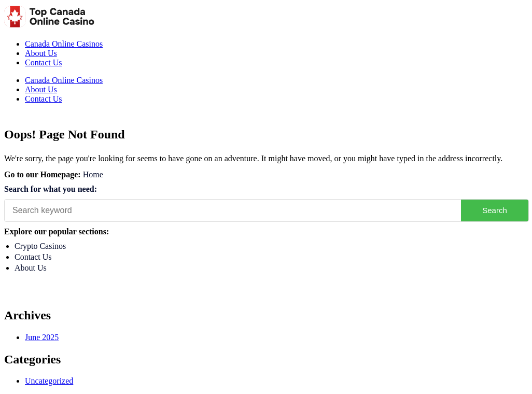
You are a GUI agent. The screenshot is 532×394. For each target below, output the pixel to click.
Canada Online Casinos (64, 44)
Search (495, 210)
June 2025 (42, 337)
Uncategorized (49, 381)
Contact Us (44, 62)
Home (93, 174)
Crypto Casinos (40, 246)
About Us (41, 53)
